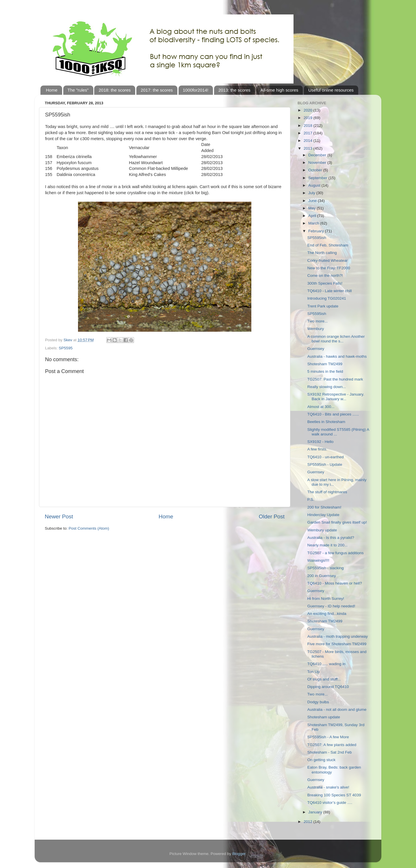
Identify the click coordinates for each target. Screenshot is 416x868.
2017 (309, 133)
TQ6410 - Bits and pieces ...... (333, 414)
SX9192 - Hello (321, 442)
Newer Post (59, 516)
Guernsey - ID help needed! (331, 606)
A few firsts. (317, 449)
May (312, 208)
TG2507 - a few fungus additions (336, 553)
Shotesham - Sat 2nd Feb (330, 752)
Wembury (316, 329)
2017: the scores (157, 90)
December (318, 155)
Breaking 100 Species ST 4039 (334, 795)
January (316, 812)
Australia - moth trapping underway (338, 636)
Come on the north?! (325, 276)
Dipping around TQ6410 (328, 687)
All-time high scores (279, 90)
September (318, 178)
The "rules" (78, 90)
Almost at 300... (321, 407)
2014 (309, 141)
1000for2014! (196, 90)
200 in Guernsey (322, 576)
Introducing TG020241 (327, 298)
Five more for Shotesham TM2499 (337, 644)
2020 (309, 110)
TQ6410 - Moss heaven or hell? (335, 583)
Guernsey (316, 349)
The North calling (322, 253)
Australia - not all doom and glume (337, 710)
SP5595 (66, 348)
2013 (309, 148)
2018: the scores (115, 90)
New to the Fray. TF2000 (329, 268)
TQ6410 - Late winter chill (330, 291)
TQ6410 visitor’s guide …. (330, 803)
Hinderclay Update (323, 515)
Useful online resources (331, 90)
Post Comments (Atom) (89, 528)
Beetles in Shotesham (326, 422)
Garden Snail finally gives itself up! (337, 522)
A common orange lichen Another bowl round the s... (336, 339)
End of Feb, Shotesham (328, 245)
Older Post (272, 516)
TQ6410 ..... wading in (326, 664)
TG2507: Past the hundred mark (335, 379)
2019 (309, 118)
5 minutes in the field (325, 371)
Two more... (318, 321)
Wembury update (322, 530)
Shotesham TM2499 (325, 364)
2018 (309, 126)
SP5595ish (317, 238)
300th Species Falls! (325, 283)
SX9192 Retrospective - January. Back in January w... (336, 397)
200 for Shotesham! (324, 507)
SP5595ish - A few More (328, 737)
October (316, 170)
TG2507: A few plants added (332, 745)
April (313, 216)
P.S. (311, 499)
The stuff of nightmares (327, 492)
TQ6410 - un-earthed (326, 457)
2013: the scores (234, 90)
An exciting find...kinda (327, 614)
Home (52, 90)
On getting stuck (322, 760)
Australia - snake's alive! (328, 787)
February (317, 231)
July (312, 193)
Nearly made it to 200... (328, 545)
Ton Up (314, 672)
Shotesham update (324, 717)
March (314, 223)
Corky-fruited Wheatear (328, 260)
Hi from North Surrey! (326, 599)
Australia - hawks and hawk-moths (337, 356)
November (318, 163)
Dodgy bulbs (318, 702)
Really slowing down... (327, 387)
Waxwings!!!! (318, 560)
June (313, 201)
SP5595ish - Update (325, 464)
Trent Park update (323, 306)
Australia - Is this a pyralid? (331, 538)
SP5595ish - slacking (326, 568)
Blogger (239, 854)
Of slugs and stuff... (324, 679)
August (315, 185)
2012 (309, 822)
